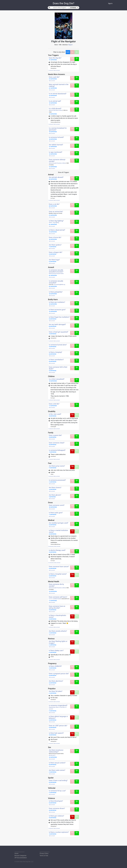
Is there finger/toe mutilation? (59, 317)
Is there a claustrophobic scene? (57, 616)
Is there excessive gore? (57, 310)
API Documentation (21, 858)
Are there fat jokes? (56, 691)
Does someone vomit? (57, 505)
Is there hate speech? (56, 733)
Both (68, 52)
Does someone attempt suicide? (57, 160)
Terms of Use (44, 856)
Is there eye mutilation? (57, 302)
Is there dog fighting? (56, 221)
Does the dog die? (55, 58)
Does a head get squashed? (58, 332)
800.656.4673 (52, 755)
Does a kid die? (54, 404)
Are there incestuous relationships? (56, 751)
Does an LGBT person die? (58, 726)
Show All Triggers (64, 172)
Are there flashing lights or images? (58, 642)
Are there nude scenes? (57, 770)
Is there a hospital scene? (58, 574)
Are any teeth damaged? (57, 324)
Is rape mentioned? (55, 152)
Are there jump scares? (57, 466)
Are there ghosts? (55, 495)
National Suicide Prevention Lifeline (57, 163)
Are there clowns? (55, 488)
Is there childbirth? (55, 666)
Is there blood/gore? (56, 801)
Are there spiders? (55, 245)
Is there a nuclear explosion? (59, 832)
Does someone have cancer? (59, 567)
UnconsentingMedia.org (59, 285)
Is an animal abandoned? (58, 94)
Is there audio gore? (56, 513)
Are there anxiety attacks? (58, 631)
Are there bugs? (54, 260)
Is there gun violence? (56, 816)
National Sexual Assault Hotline (56, 274)
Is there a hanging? (55, 352)
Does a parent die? (55, 435)
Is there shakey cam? (56, 650)
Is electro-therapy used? (57, 550)
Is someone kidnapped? (57, 450)
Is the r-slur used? (55, 414)
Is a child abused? (55, 109)
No (77, 52)
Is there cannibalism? (56, 360)
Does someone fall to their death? (58, 368)
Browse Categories (20, 856)
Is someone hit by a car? (57, 791)
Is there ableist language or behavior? (58, 717)
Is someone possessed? (57, 480)
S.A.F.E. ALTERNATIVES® (55, 599)
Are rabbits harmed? (56, 145)
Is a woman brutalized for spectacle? (58, 129)
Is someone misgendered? (58, 705)
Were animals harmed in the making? (59, 85)
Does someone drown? (57, 808)
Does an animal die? (56, 212)
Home (16, 853)
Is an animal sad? (55, 101)
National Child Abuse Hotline (56, 110)
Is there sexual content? (57, 763)
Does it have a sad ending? (58, 780)
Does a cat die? (54, 204)
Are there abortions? (56, 681)
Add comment (57, 70)
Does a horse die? (55, 237)
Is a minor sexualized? (57, 379)
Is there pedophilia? (56, 292)
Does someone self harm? (58, 597)
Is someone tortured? (56, 137)
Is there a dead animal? (57, 230)
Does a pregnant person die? (59, 674)
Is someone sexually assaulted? (56, 282)
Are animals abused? (56, 177)
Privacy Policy (44, 853)
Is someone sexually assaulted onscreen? (56, 271)
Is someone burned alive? (58, 345)
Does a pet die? (54, 77)
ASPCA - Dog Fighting (54, 223)
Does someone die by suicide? (56, 585)
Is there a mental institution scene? (58, 531)
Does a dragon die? (56, 252)
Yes (72, 52)
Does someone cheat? (57, 443)
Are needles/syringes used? (59, 523)
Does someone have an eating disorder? (57, 607)
